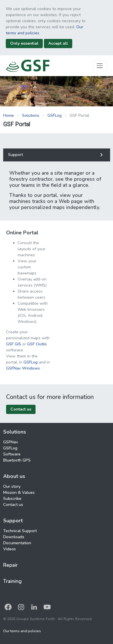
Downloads (14, 537)
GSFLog (54, 115)
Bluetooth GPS (17, 460)
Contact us (13, 505)
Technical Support (20, 531)
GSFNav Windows (23, 368)
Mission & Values (19, 493)
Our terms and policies (22, 631)
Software (12, 454)
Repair (10, 565)
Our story (12, 486)
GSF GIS (14, 344)
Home (9, 115)
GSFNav (11, 442)
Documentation (17, 543)
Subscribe (12, 499)
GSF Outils (37, 344)
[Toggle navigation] (100, 66)
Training (12, 581)
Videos (10, 549)
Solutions (31, 115)
